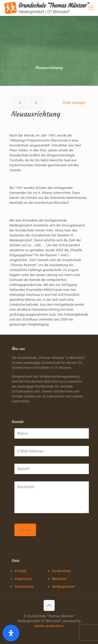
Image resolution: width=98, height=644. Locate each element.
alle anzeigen (74, 103)
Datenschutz (24, 587)
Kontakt (21, 571)
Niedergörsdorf (63, 587)
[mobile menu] (91, 8)
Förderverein (61, 571)
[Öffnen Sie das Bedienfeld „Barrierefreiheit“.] (11, 633)
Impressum (23, 579)
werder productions (49, 626)
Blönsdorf (59, 579)
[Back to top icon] (49, 605)
